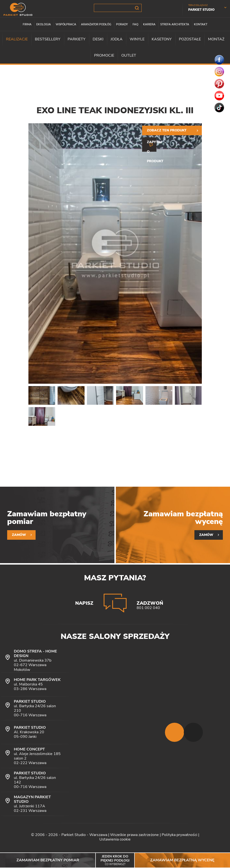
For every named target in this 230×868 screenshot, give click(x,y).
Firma (27, 24)
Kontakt (201, 24)
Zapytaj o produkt (152, 146)
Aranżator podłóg (96, 24)
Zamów (19, 535)
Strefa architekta (175, 24)
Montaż (216, 39)
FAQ (135, 24)
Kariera (149, 24)
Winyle (137, 39)
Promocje (104, 55)
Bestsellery (48, 39)
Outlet (129, 55)
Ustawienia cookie (115, 839)
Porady (122, 24)
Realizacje (17, 39)
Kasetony (162, 39)
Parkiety (77, 39)
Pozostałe (190, 39)
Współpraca (66, 24)
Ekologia (44, 24)
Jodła (117, 39)
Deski (98, 39)
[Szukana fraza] (118, 8)
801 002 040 (148, 608)
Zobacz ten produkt (167, 130)
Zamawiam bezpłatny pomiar (48, 860)
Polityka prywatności (179, 835)
